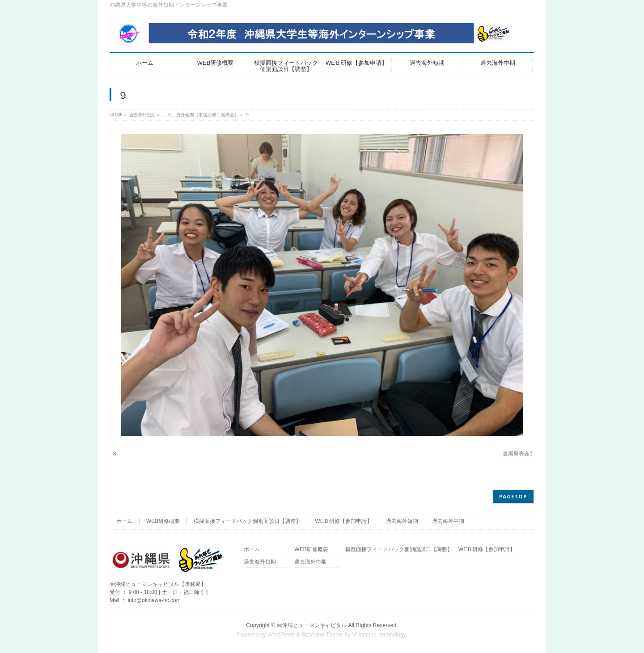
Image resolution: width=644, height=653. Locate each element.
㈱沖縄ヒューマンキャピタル (312, 625)
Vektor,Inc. (365, 635)
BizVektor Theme (322, 635)
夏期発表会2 (518, 454)
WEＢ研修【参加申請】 (343, 521)
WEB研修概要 (163, 521)
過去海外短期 (402, 521)
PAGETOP (513, 496)
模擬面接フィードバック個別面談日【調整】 (247, 521)
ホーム (124, 521)
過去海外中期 (448, 521)
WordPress (281, 635)
